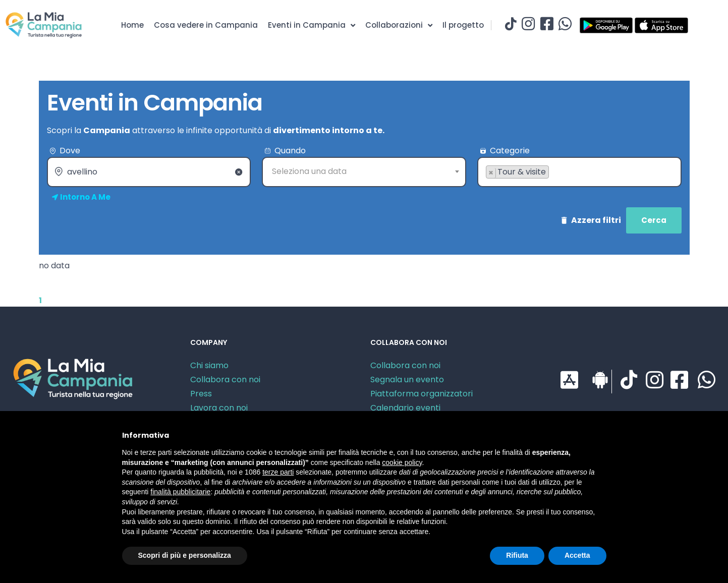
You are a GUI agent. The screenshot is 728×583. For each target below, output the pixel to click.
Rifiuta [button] (517, 555)
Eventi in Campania (312, 25)
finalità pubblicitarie (180, 492)
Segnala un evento (407, 380)
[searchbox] (489, 188)
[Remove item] (491, 173)
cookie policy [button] (402, 462)
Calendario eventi (405, 408)
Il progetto (463, 25)
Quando (290, 151)
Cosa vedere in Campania (206, 25)
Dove (70, 151)
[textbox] (364, 171)
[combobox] (364, 172)
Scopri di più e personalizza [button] (185, 555)
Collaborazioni (399, 25)
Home (132, 25)
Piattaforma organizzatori (422, 394)
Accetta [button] (577, 555)
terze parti (278, 472)
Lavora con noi (219, 408)
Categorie (510, 151)
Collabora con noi (225, 380)
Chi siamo (209, 365)
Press (201, 394)
